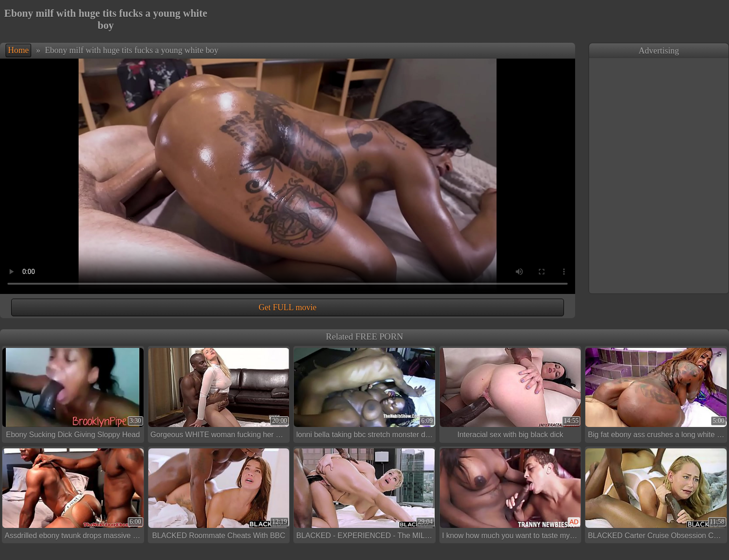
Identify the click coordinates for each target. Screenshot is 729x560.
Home (18, 50)
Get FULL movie (287, 307)
